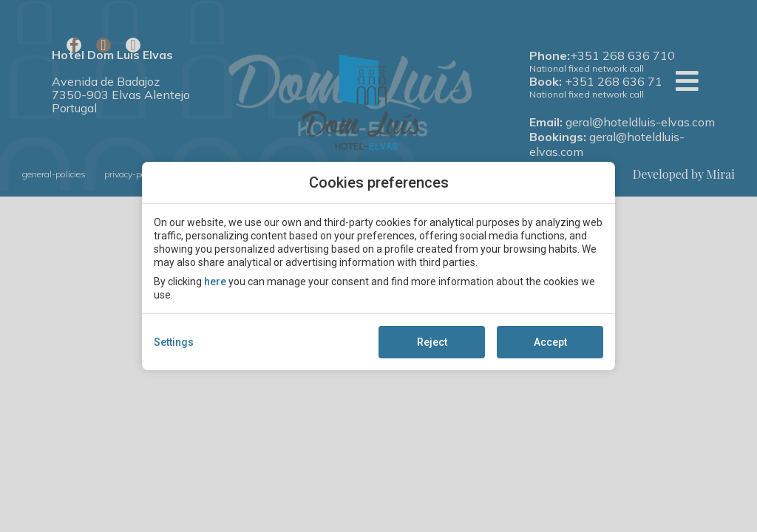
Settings (174, 342)
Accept (550, 342)
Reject (432, 342)
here (215, 282)
